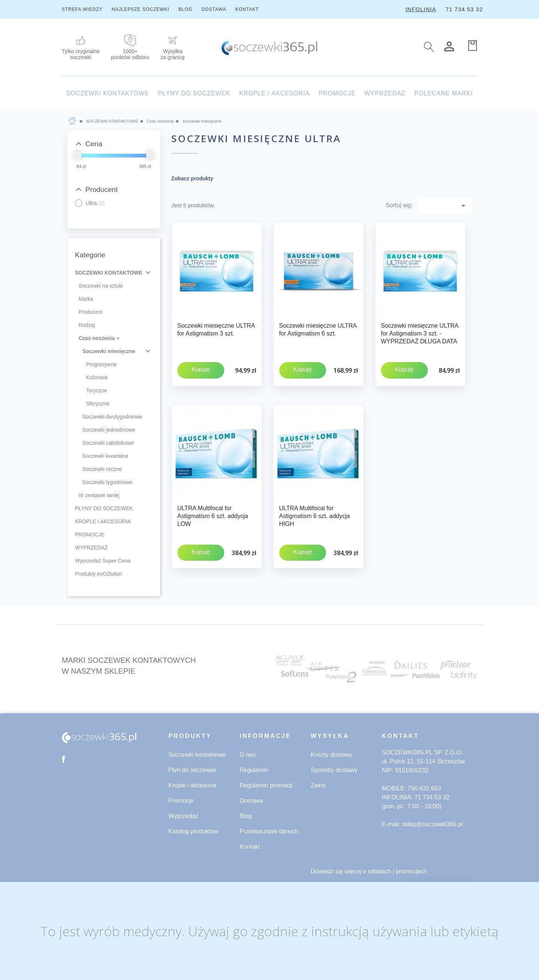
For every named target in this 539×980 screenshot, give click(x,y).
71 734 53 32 (464, 9)
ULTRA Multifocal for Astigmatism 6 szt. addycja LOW (213, 506)
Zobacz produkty (192, 178)
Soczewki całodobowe (108, 443)
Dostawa (251, 801)
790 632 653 (424, 788)
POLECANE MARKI (444, 93)
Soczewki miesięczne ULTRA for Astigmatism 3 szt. (216, 330)
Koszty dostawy (331, 755)
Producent (91, 312)
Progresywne (101, 364)
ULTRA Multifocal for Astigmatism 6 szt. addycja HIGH (315, 506)
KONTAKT (247, 9)
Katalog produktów (193, 831)
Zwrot (318, 785)
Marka (86, 299)
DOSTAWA (214, 9)
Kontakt (250, 847)
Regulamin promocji (266, 785)
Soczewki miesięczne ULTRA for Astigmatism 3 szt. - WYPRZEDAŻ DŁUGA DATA (420, 333)
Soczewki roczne (102, 469)
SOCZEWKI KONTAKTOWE (108, 93)
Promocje (181, 801)
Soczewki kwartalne (105, 456)
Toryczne (97, 391)
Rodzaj (87, 325)
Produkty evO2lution (98, 574)
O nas (248, 755)
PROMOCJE (337, 93)
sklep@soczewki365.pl (432, 824)
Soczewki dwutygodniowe (112, 417)
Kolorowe (97, 377)
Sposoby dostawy (334, 770)
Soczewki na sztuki (101, 286)
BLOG (185, 9)
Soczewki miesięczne (109, 351)
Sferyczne (98, 404)
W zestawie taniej (99, 495)
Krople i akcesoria (192, 785)
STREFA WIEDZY (82, 9)
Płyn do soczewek (192, 770)
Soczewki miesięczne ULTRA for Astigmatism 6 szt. (318, 330)
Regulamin (254, 770)
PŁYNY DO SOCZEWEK (194, 93)
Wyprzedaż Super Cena (103, 561)
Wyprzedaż (183, 816)
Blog (246, 816)
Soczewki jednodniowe (109, 430)
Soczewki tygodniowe (107, 482)
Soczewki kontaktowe (197, 755)
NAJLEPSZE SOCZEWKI (140, 9)
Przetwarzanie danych (269, 831)
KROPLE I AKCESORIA (275, 93)
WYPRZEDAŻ (385, 93)
